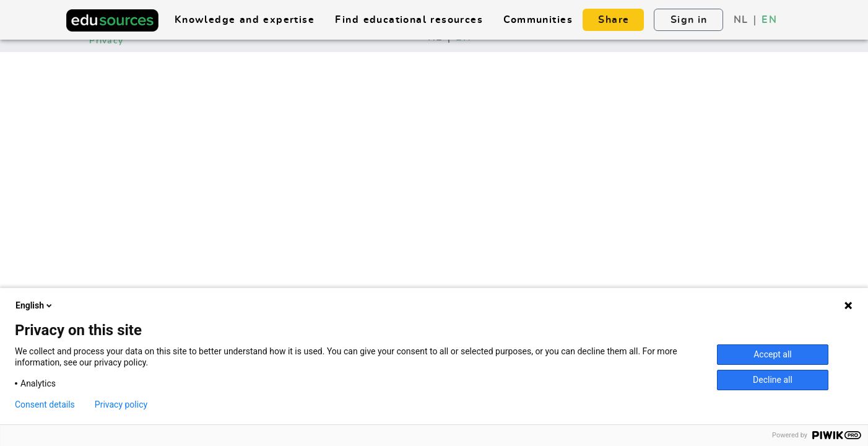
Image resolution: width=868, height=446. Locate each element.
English (35, 305)
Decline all (773, 380)
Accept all (773, 354)
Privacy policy (121, 404)
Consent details (45, 404)
